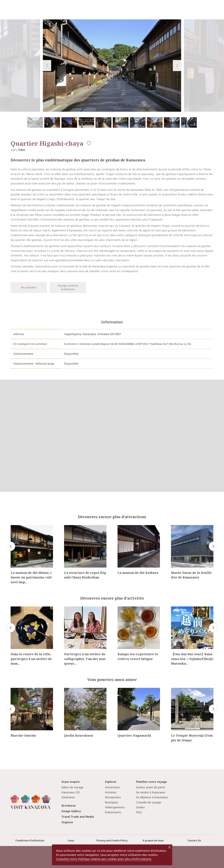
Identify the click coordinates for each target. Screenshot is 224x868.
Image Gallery (71, 811)
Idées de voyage (72, 787)
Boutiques (112, 802)
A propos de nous (153, 840)
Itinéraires (68, 797)
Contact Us (194, 840)
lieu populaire (29, 287)
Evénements (113, 812)
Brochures (69, 806)
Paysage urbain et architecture (68, 287)
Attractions (112, 787)
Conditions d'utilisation (30, 840)
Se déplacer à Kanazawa (152, 797)
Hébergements (115, 807)
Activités (111, 792)
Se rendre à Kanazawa (150, 792)
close (169, 847)
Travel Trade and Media (78, 817)
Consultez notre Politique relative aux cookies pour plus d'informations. (104, 859)
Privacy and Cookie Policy (112, 840)
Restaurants (113, 797)
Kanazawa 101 (71, 792)
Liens (71, 840)
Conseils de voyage (149, 802)
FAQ (139, 812)
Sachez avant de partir (151, 787)
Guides (140, 807)
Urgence (67, 822)
